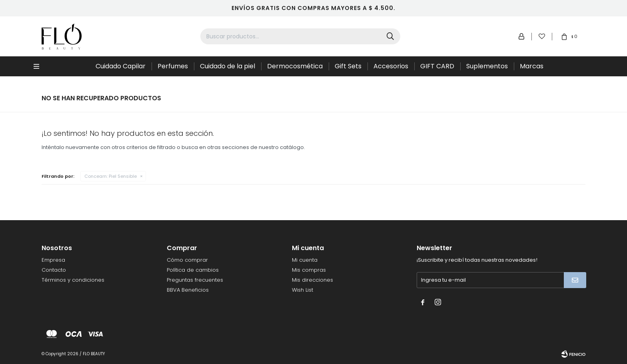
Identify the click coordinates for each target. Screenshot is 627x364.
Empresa (53, 260)
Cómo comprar (187, 260)
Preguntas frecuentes (195, 280)
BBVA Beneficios (188, 290)
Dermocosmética (295, 66)
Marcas (532, 66)
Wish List (303, 290)
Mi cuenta (305, 260)
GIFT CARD (437, 66)
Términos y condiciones (73, 280)
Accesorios (391, 66)
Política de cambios (193, 270)
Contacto (54, 270)
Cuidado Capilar (121, 66)
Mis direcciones (313, 280)
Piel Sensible (111, 176)
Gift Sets (348, 66)
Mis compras (309, 270)
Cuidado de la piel (228, 66)
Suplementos (487, 66)
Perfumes (173, 66)
